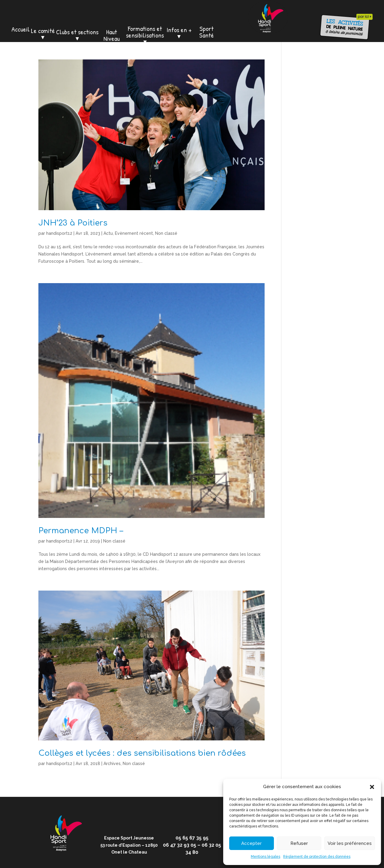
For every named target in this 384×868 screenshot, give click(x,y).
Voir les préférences (350, 843)
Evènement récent (134, 233)
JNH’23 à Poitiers (73, 223)
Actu (108, 233)
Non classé (166, 233)
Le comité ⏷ (43, 34)
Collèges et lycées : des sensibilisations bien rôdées (142, 753)
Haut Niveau (112, 35)
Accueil (21, 29)
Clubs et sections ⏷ (77, 35)
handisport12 (59, 233)
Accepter (251, 843)
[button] (372, 787)
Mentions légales (265, 857)
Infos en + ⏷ (179, 33)
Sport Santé (207, 32)
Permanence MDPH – (81, 531)
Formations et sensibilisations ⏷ (145, 35)
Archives (112, 764)
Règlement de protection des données (317, 857)
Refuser (299, 843)
